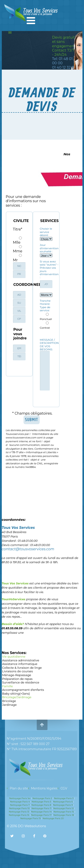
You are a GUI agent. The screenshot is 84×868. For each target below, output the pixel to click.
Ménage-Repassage (42, 675)
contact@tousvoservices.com (28, 549)
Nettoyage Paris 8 (41, 805)
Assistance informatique (42, 664)
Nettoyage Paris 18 (64, 815)
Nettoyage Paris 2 (42, 798)
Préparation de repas (42, 679)
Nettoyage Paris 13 (19, 812)
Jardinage (42, 705)
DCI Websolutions (32, 826)
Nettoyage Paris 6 (63, 802)
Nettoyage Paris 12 (64, 808)
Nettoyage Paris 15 (64, 812)
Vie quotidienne (42, 657)
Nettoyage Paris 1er (20, 798)
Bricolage (42, 701)
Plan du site (19, 788)
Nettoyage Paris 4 (20, 802)
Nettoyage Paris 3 (64, 798)
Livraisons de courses (42, 672)
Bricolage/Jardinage (42, 697)
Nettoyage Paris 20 (53, 818)
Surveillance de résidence (42, 683)
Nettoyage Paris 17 (41, 815)
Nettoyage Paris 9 (63, 805)
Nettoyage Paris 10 (19, 808)
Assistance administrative (42, 661)
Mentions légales (44, 788)
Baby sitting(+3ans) (42, 694)
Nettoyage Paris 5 (41, 802)
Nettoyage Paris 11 (42, 808)
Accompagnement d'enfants (42, 690)
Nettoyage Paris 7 (20, 805)
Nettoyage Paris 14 (41, 812)
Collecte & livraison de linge (42, 668)
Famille (42, 686)
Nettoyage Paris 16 (19, 815)
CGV (64, 788)
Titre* (18, 229)
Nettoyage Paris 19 (31, 818)
